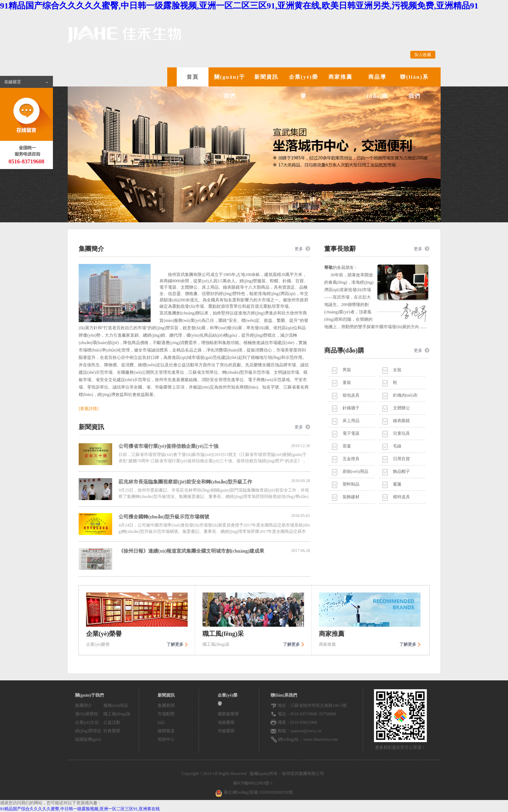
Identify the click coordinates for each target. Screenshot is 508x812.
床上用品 (351, 421)
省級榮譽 (226, 722)
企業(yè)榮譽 (304, 86)
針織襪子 (351, 408)
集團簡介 (84, 705)
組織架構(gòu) (88, 739)
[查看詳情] (89, 409)
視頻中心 (166, 739)
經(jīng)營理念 (88, 731)
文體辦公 (401, 408)
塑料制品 (351, 484)
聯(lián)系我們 (414, 86)
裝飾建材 (351, 497)
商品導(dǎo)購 (377, 86)
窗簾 (397, 484)
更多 (299, 249)
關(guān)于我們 (230, 86)
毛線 (397, 446)
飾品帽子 (401, 471)
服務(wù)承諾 (116, 705)
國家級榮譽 (228, 714)
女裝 (397, 370)
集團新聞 (166, 705)
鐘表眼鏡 (401, 421)
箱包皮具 (351, 395)
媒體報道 (166, 731)
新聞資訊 (266, 77)
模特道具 (401, 497)
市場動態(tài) (166, 718)
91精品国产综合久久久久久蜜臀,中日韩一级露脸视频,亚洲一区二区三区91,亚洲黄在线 (80, 809)
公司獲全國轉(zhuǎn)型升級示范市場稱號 (214, 516)
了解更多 (175, 644)
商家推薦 (340, 77)
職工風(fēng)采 (117, 714)
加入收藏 (423, 55)
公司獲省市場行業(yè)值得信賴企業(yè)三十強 (214, 446)
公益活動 (112, 722)
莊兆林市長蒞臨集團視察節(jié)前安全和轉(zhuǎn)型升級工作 (214, 481)
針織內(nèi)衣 (406, 395)
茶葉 (347, 446)
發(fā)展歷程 (87, 714)
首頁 (193, 77)
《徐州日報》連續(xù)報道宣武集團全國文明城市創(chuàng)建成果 (214, 551)
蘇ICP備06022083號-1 (254, 783)
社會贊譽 (112, 731)
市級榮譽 (226, 731)
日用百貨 (401, 459)
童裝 (347, 383)
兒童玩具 (401, 433)
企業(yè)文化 (87, 722)
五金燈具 (351, 459)
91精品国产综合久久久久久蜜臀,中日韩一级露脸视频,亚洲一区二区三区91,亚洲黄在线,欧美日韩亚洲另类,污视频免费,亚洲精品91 (239, 6)
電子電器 (351, 433)
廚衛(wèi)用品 (355, 471)
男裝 (347, 370)
